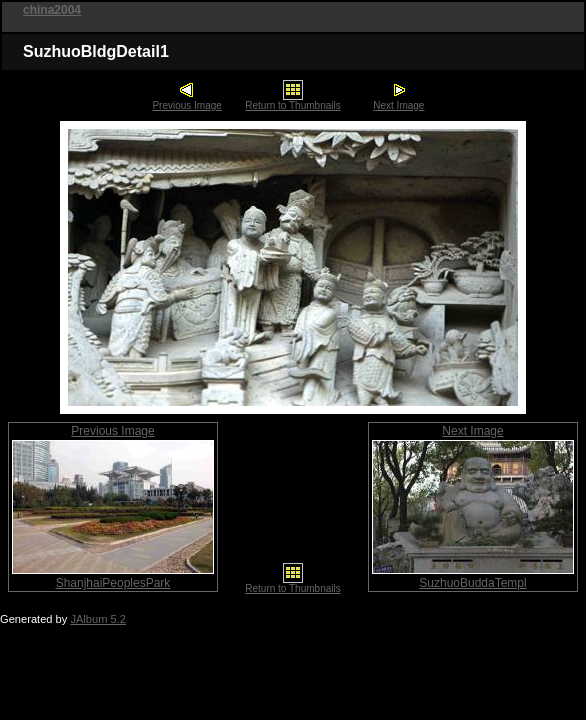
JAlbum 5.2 (98, 619)
